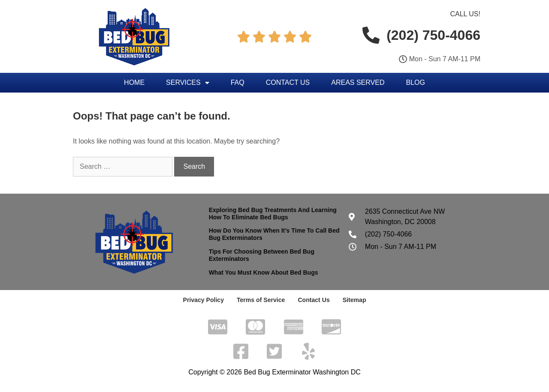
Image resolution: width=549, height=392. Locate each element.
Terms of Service (261, 300)
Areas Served (358, 82)
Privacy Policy (204, 300)
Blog (415, 82)
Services (188, 83)
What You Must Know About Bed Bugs (264, 272)
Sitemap (354, 300)
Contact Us (288, 82)
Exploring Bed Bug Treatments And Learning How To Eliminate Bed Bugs (273, 214)
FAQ (238, 82)
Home (134, 82)
